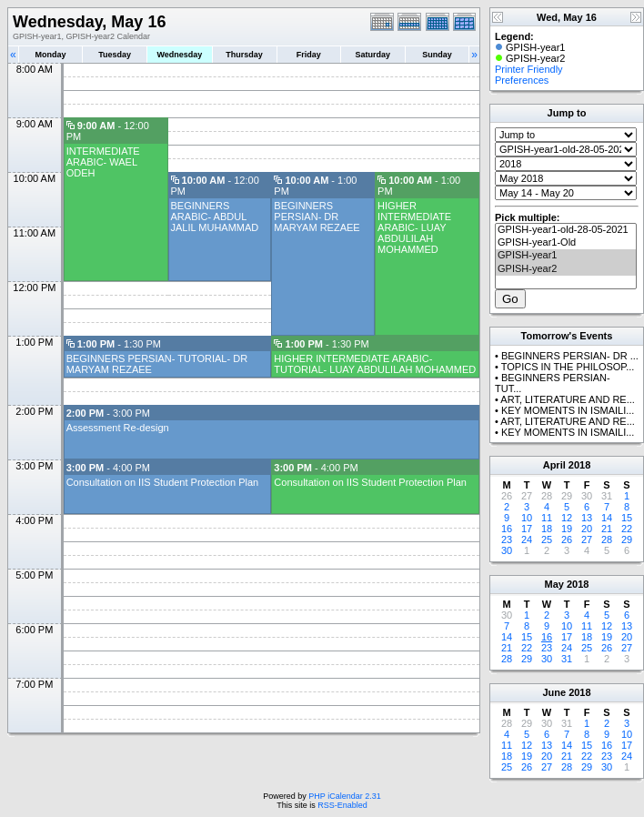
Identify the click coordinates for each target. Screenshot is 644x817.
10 (527, 518)
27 (587, 540)
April (554, 465)
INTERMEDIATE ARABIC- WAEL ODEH (103, 162)
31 (567, 659)
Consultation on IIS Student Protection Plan (163, 482)
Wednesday (179, 55)
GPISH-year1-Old (566, 243)
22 (627, 529)
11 (547, 518)
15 (627, 518)
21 (607, 529)
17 (527, 529)
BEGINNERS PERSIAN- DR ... (570, 356)
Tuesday (115, 55)
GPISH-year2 (566, 269)
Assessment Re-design (118, 428)
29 (627, 540)
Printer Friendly (529, 69)
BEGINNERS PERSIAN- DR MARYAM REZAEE (317, 217)
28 (607, 540)
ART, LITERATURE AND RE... (568, 399)
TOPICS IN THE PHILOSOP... (568, 367)
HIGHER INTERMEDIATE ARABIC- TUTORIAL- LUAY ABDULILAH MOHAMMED (375, 364)
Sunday (437, 55)
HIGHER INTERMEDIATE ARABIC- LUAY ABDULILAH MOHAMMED (414, 227)
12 (567, 518)
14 (607, 518)
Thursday (244, 55)
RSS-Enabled (342, 805)
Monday (51, 55)
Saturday (373, 55)
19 (567, 529)
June (554, 692)
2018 (579, 465)
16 (507, 529)
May (554, 584)
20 (587, 529)
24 (527, 540)
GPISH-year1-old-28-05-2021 (566, 230)
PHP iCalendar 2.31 (344, 796)
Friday (309, 55)
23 (507, 540)
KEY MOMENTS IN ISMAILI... (568, 410)
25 (547, 540)
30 (507, 550)
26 (567, 540)
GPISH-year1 (566, 256)
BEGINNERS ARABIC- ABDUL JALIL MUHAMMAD (215, 217)
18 (547, 529)
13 (587, 518)
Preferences (522, 80)
